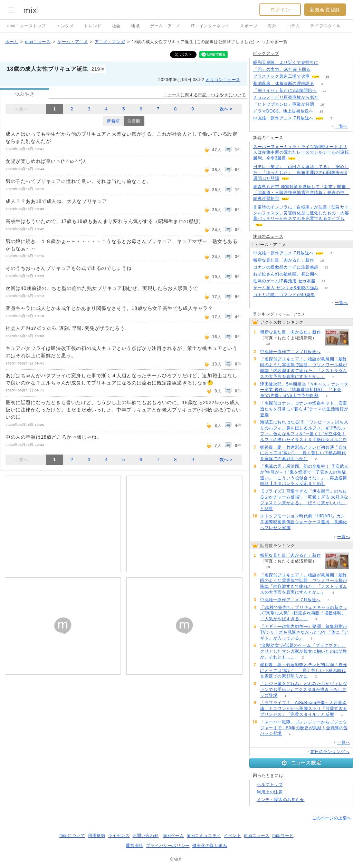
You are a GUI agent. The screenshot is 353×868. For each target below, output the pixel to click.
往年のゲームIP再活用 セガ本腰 (284, 281)
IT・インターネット (210, 26)
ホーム (12, 42)
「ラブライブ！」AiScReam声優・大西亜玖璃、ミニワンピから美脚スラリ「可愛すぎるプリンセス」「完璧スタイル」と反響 (304, 709)
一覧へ (341, 126)
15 (327, 76)
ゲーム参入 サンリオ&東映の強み (286, 288)
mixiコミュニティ (204, 836)
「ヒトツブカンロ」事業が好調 (284, 104)
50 (326, 274)
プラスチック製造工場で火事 (282, 76)
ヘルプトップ (270, 784)
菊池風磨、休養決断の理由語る (284, 84)
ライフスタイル (325, 26)
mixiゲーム (173, 836)
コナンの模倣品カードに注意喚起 (286, 267)
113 (327, 97)
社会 (116, 26)
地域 (135, 26)
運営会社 (134, 846)
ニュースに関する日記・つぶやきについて (205, 95)
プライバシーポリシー (168, 846)
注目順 (134, 121)
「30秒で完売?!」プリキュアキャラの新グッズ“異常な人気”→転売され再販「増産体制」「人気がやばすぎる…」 (304, 613)
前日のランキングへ (330, 752)
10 (322, 260)
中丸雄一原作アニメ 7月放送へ (283, 118)
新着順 (113, 121)
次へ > (226, 109)
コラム (294, 26)
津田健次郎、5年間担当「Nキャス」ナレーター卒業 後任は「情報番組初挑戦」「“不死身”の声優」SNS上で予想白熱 (304, 390)
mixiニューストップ (27, 26)
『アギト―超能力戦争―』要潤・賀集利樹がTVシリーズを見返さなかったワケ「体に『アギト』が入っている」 (304, 632)
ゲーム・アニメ (165, 26)
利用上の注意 (270, 792)
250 (318, 70)
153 (323, 295)
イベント (232, 836)
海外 (272, 26)
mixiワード (283, 836)
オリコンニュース (223, 80)
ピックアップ (266, 53)
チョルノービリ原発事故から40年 (286, 97)
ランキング (264, 314)
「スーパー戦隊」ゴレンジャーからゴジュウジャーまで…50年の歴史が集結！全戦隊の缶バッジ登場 (304, 728)
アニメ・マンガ (110, 42)
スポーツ (249, 26)
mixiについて (72, 836)
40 (326, 288)
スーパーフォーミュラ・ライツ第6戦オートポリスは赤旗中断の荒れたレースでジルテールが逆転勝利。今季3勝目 (301, 153)
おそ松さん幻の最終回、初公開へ (286, 274)
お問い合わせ (146, 836)
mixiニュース (38, 42)
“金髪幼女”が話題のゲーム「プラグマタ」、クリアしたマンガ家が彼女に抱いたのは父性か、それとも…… (304, 651)
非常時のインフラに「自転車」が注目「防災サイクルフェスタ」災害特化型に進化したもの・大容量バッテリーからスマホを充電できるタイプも (301, 213)
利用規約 (96, 836)
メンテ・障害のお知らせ (281, 800)
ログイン (280, 10)
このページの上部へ (332, 818)
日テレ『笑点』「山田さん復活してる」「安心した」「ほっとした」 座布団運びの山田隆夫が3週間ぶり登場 (301, 173)
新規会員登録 (325, 10)
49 (323, 281)
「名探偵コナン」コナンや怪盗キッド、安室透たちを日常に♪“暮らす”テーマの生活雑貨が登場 (304, 409)
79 (326, 63)
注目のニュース (268, 236)
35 (326, 267)
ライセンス (119, 836)
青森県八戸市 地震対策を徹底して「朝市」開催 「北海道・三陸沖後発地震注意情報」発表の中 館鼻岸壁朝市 (302, 193)
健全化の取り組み (210, 846)
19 (321, 111)
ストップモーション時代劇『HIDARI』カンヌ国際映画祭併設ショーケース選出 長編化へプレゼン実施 (304, 522)
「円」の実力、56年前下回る (282, 69)
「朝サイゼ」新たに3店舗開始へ (285, 90)
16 (322, 104)
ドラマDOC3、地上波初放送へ (283, 111)
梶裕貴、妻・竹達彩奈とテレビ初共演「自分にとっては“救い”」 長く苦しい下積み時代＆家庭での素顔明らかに (304, 453)
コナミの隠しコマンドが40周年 (284, 295)
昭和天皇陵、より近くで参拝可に (286, 62)
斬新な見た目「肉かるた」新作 (284, 260)
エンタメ (65, 26)
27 (325, 91)
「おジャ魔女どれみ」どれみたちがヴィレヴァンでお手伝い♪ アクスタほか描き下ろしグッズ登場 (304, 690)
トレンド (93, 26)
